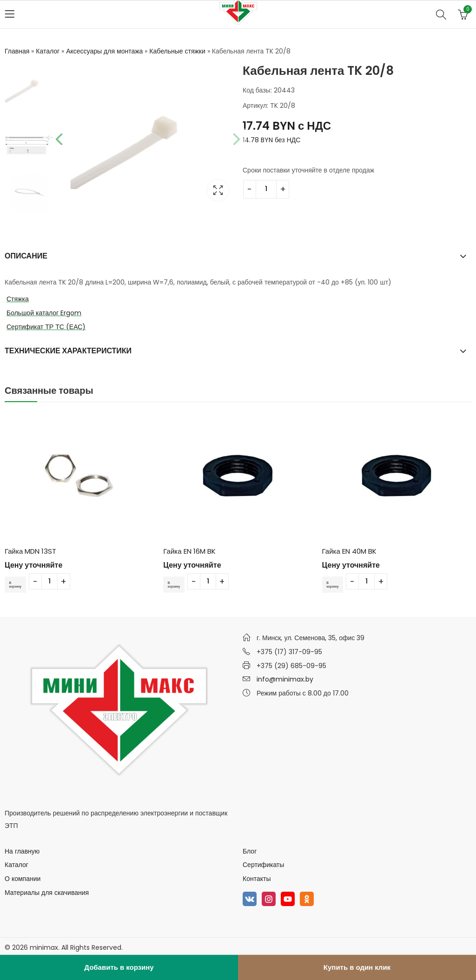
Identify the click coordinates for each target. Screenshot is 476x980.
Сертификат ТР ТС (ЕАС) (46, 327)
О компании (23, 879)
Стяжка (18, 299)
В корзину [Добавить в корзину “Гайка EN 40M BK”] (336, 584)
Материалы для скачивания (47, 893)
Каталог (48, 51)
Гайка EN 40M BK (349, 551)
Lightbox (218, 190)
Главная (17, 51)
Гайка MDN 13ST (30, 551)
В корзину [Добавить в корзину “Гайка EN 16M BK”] (177, 584)
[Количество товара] (266, 189)
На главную (22, 851)
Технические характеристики (68, 351)
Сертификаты (263, 865)
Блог (250, 851)
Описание (26, 256)
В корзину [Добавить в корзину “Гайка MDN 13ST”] (19, 584)
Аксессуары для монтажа (104, 51)
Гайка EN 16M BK (189, 551)
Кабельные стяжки (177, 51)
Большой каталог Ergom (44, 313)
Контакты (257, 879)
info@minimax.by (285, 679)
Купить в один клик (357, 967)
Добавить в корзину (119, 967)
